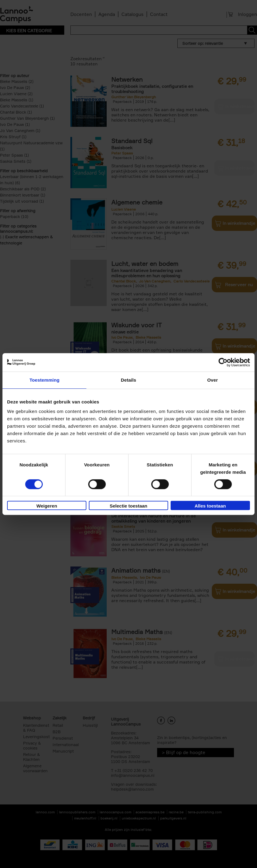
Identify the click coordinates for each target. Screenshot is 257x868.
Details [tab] (128, 380)
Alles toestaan (210, 506)
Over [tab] (213, 380)
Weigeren (47, 506)
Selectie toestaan (129, 506)
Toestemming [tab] (45, 380)
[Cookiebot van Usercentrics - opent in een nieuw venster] (223, 362)
